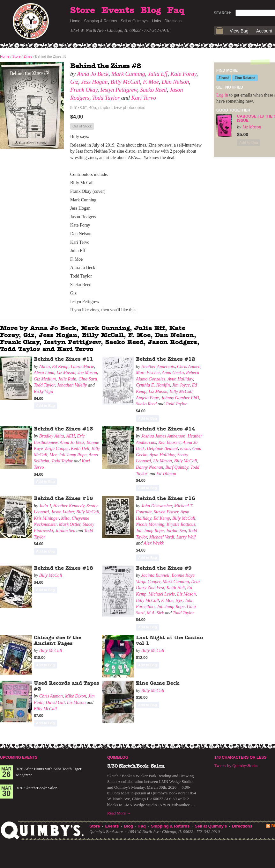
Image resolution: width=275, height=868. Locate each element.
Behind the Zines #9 (164, 568)
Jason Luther (63, 512)
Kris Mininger (46, 518)
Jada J (45, 506)
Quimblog (118, 757)
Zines (28, 56)
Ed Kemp (60, 367)
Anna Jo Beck (93, 74)
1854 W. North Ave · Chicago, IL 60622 (105, 30)
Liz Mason (66, 373)
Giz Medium (45, 379)
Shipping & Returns (101, 21)
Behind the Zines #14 (166, 429)
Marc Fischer (148, 373)
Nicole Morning (150, 524)
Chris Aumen (189, 367)
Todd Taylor (106, 98)
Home (75, 21)
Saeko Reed (153, 90)
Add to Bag (45, 406)
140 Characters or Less (240, 757)
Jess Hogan (94, 82)
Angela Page (147, 398)
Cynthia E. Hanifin (153, 385)
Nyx (179, 600)
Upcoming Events (19, 757)
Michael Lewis (162, 594)
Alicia (44, 367)
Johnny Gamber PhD (180, 398)
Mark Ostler (70, 524)
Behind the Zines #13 (63, 429)
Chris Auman (51, 696)
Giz (74, 82)
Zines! (224, 78)
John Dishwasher (157, 506)
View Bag (239, 31)
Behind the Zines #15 (63, 498)
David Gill (55, 702)
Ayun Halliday (180, 379)
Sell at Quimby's (134, 21)
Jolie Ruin (67, 379)
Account (264, 31)
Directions (173, 21)
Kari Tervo (144, 98)
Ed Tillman (166, 474)
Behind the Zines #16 (166, 498)
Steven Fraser (166, 512)
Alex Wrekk (154, 543)
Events (118, 11)
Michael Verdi (162, 537)
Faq (176, 11)
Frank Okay (84, 90)
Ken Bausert (169, 442)
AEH (70, 436)
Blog (151, 11)
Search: (223, 13)
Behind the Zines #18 (63, 568)
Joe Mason (87, 373)
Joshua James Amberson (163, 436)
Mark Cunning (128, 74)
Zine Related (245, 78)
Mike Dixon (76, 696)
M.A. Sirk (155, 613)
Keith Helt (80, 448)
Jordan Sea (65, 531)
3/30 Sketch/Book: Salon (37, 788)
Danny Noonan (149, 467)
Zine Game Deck (158, 683)
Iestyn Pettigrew (119, 90)
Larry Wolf (186, 537)
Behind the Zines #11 (63, 359)
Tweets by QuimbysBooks (236, 766)
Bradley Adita (52, 436)
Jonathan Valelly (72, 385)
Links (156, 21)
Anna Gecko (173, 373)
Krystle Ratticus (181, 524)
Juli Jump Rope (73, 455)
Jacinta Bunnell (155, 575)
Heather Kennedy (69, 506)
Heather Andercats (158, 367)
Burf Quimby (177, 467)
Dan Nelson (175, 82)
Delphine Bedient (162, 448)
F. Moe (151, 82)
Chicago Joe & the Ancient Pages (58, 640)
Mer (53, 455)
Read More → (119, 813)
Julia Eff (158, 74)
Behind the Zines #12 (166, 359)
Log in (222, 95)
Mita (65, 518)
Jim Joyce (181, 385)
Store (83, 11)
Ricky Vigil (44, 391)
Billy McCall (125, 82)
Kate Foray (183, 74)
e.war (185, 448)
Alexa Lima (44, 373)
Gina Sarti (88, 379)
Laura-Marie (82, 367)
